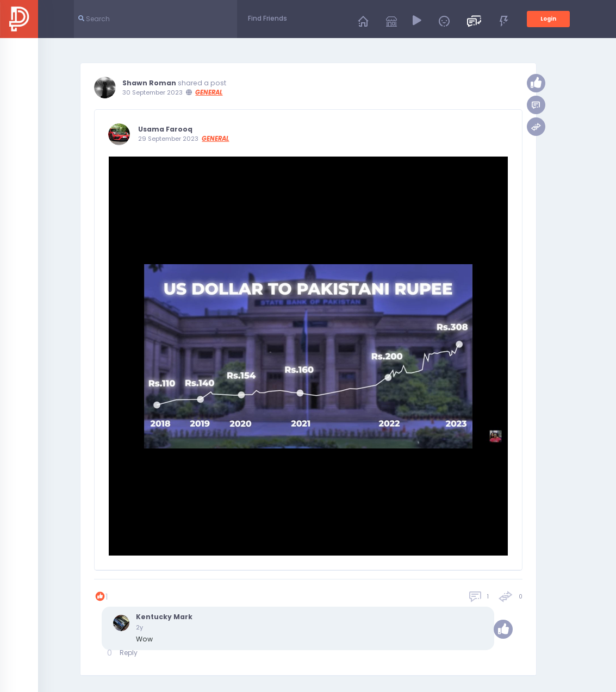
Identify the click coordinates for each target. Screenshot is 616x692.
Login (548, 19)
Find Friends (267, 18)
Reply (129, 653)
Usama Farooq (165, 129)
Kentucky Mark (164, 617)
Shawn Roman (149, 83)
